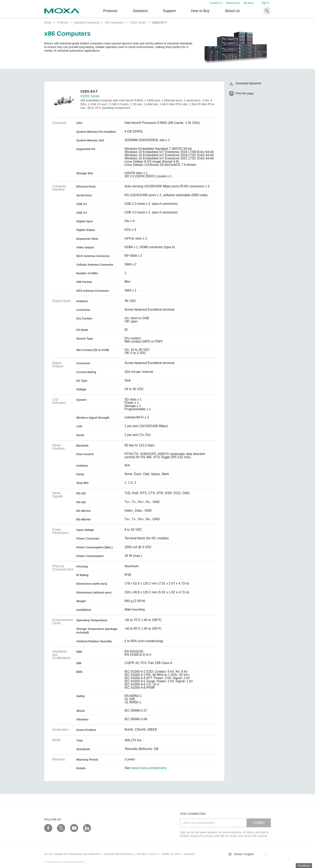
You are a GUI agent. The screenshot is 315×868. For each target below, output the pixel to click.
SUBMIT (259, 823)
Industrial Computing (86, 22)
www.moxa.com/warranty (149, 768)
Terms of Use (171, 854)
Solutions (140, 11)
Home (48, 22)
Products (63, 22)
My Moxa (249, 3)
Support (169, 11)
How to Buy (200, 11)
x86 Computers (114, 22)
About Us (232, 11)
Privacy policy (147, 854)
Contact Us (216, 3)
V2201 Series (138, 22)
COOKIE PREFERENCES (119, 854)
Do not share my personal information (72, 854)
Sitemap (189, 854)
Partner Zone (233, 3)
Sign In (265, 3)
